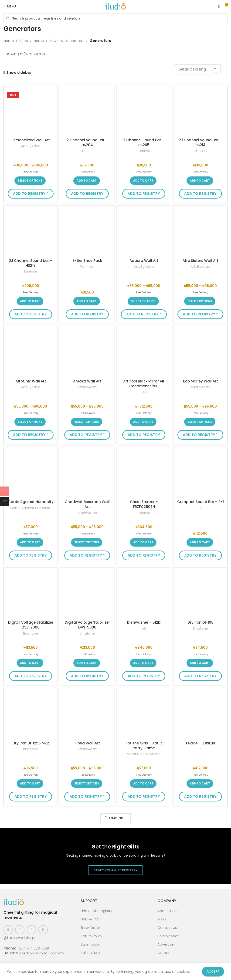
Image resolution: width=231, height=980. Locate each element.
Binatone (31, 634)
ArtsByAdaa (31, 146)
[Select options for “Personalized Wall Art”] (30, 181)
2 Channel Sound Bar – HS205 (144, 142)
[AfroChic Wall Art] (31, 353)
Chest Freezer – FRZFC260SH (144, 504)
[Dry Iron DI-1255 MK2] (31, 715)
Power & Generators (67, 41)
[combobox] (197, 69)
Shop (24, 41)
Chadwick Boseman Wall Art (87, 504)
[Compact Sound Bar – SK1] (200, 474)
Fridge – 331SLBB (200, 743)
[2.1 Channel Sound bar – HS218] (31, 233)
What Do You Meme (144, 754)
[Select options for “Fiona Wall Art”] (87, 784)
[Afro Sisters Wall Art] (200, 233)
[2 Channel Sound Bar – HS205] (144, 112)
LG (144, 392)
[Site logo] (115, 6)
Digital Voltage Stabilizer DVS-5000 (87, 625)
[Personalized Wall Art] (31, 112)
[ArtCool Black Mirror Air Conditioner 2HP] (144, 353)
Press (162, 919)
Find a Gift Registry (96, 911)
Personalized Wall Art (31, 140)
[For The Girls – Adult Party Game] (144, 715)
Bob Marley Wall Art (200, 381)
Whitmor (87, 267)
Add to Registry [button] (87, 194)
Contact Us (167, 928)
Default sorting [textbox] (192, 69)
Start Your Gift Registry (115, 870)
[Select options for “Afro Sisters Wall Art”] (200, 301)
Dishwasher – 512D (144, 622)
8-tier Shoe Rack (87, 261)
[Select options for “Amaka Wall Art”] (87, 422)
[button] (87, 181)
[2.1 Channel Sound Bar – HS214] (200, 112)
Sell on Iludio (91, 953)
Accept (213, 972)
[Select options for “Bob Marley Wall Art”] (200, 422)
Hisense (87, 151)
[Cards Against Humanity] (31, 474)
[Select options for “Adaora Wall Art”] (143, 301)
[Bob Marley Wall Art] (200, 353)
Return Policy (91, 936)
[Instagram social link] (20, 930)
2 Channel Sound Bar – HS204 (87, 142)
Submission (90, 944)
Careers (164, 953)
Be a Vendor (168, 936)
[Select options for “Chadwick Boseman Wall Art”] (87, 542)
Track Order (90, 928)
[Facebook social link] (8, 930)
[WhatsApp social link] (43, 930)
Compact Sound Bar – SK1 (200, 502)
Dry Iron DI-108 (200, 622)
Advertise (166, 944)
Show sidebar (19, 72)
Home (9, 41)
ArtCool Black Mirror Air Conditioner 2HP (144, 384)
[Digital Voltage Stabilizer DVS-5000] (87, 594)
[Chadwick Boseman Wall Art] (87, 474)
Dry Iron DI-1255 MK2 (31, 743)
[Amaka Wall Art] (87, 353)
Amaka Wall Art (87, 381)
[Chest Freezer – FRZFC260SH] (144, 474)
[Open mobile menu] (10, 7)
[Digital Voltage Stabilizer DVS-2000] (31, 594)
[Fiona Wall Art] (87, 715)
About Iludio (168, 911)
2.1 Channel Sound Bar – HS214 (200, 142)
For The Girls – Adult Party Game (144, 746)
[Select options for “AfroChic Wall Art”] (30, 422)
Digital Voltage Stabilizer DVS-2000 (31, 625)
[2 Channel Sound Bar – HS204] (87, 112)
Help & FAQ (90, 919)
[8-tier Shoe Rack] (87, 233)
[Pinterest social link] (31, 930)
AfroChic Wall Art (31, 381)
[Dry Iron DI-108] (200, 594)
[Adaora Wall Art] (144, 233)
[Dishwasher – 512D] (144, 594)
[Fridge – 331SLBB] (200, 715)
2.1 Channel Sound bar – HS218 (31, 263)
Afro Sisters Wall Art (200, 261)
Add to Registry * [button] (31, 194)
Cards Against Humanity (31, 502)
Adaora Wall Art (144, 261)
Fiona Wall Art (87, 743)
